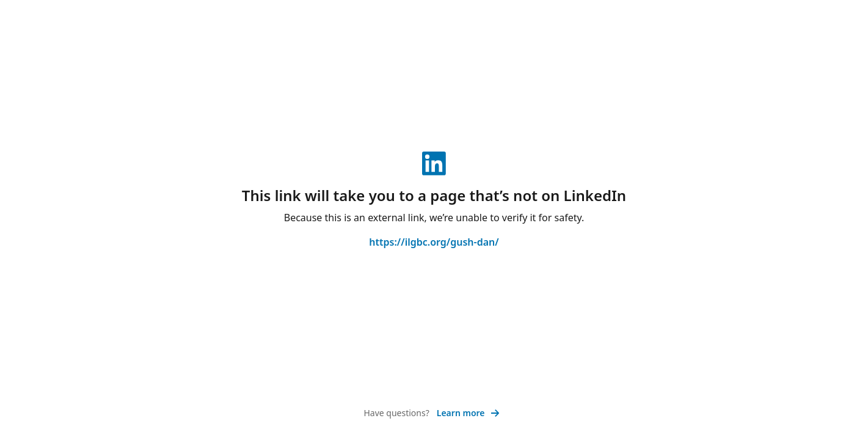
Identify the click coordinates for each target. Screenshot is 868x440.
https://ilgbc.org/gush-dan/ (434, 242)
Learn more (468, 413)
